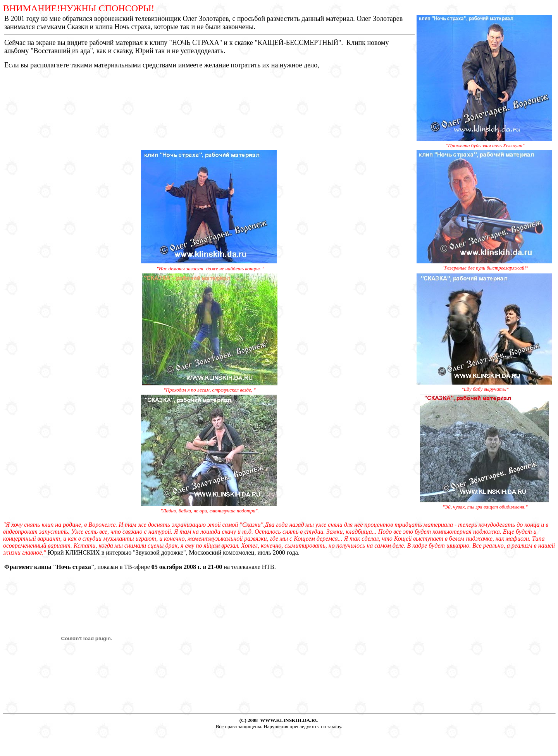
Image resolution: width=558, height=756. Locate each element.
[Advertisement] (279, 741)
